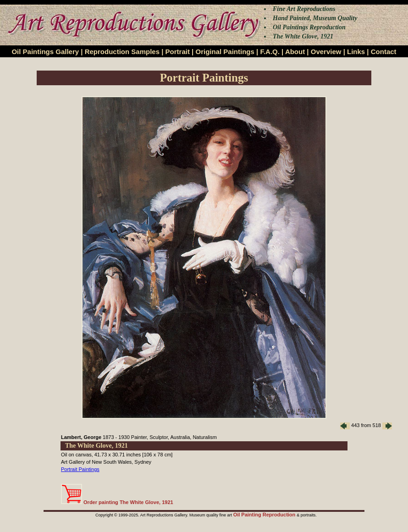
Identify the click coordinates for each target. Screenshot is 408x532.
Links (356, 52)
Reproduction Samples (122, 52)
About (295, 52)
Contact (384, 52)
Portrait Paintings (80, 469)
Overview (326, 52)
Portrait (178, 52)
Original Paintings (225, 52)
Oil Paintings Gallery (45, 52)
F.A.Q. (270, 52)
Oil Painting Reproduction (265, 515)
